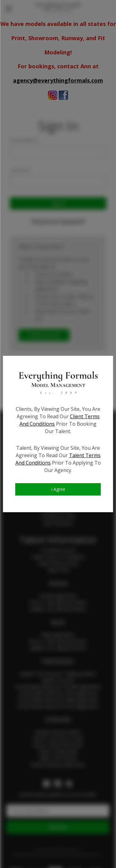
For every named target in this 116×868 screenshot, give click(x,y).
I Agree (58, 489)
